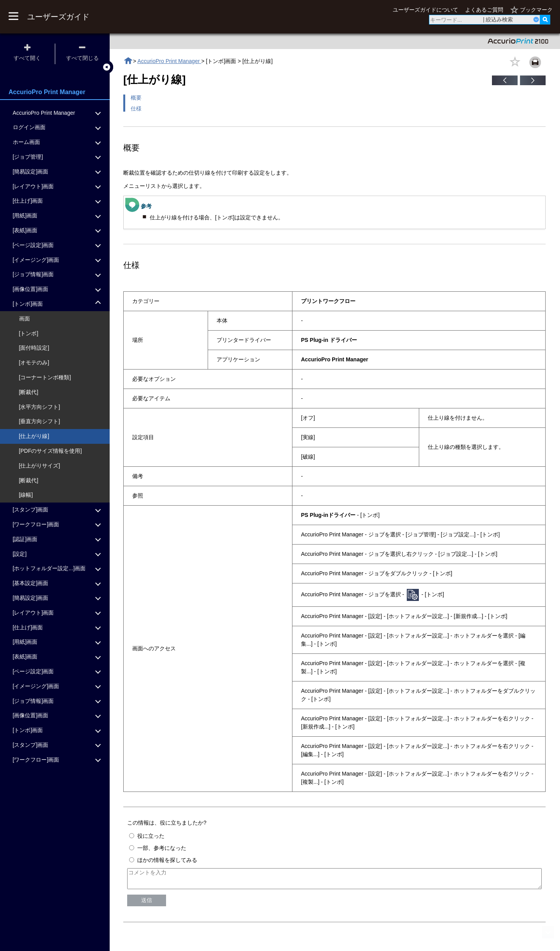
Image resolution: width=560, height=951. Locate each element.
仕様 (136, 109)
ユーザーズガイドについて (425, 10)
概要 (136, 98)
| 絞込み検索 (498, 19)
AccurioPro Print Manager (169, 61)
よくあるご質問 (484, 10)
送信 (147, 904)
